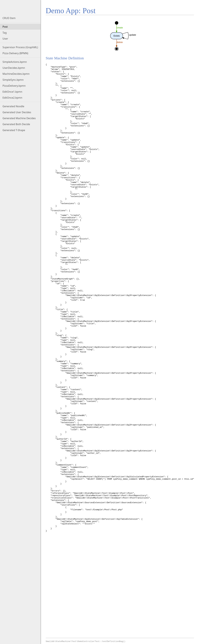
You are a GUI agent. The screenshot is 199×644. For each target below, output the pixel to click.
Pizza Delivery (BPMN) (15, 53)
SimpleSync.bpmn (13, 80)
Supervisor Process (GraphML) (20, 47)
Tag (5, 33)
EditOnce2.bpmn (12, 98)
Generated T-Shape (14, 130)
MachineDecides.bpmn (16, 74)
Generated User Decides (17, 112)
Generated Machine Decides (19, 118)
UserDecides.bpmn (14, 68)
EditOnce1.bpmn (12, 92)
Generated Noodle (13, 106)
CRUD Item (9, 18)
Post (5, 27)
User (5, 39)
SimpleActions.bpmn (15, 62)
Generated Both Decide (16, 124)
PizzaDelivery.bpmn (14, 86)
